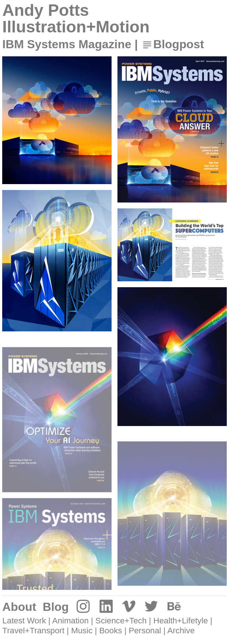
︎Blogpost (172, 44)
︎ (129, 607)
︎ (174, 607)
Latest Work (24, 621)
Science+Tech (121, 621)
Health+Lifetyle (181, 621)
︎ (83, 607)
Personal (145, 631)
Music (82, 631)
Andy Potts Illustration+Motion (76, 18)
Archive (181, 631)
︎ (151, 607)
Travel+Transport (33, 631)
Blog (56, 607)
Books (111, 631)
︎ (106, 607)
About (19, 607)
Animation (71, 621)
